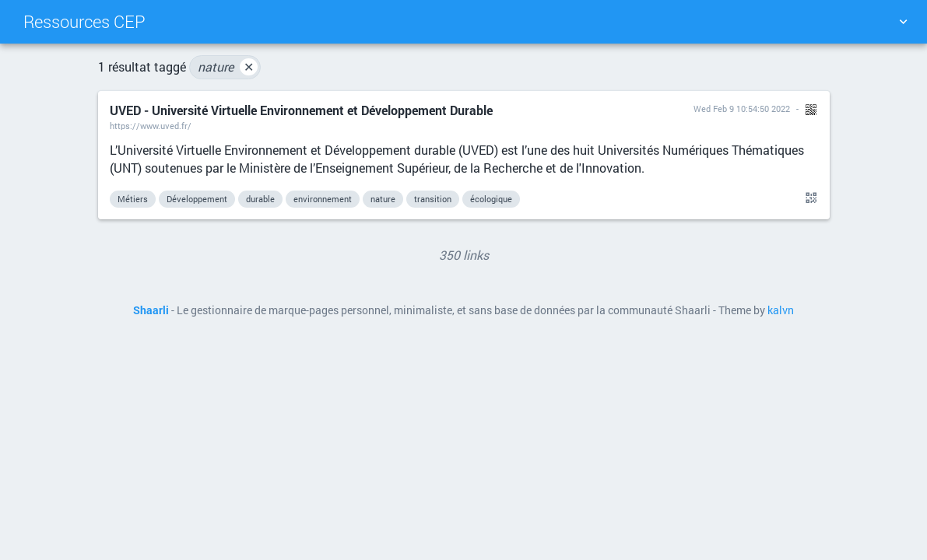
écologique (491, 199)
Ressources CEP (84, 21)
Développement (197, 199)
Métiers (133, 199)
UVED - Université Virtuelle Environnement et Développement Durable (301, 110)
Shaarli (151, 310)
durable (260, 199)
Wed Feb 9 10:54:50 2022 (742, 108)
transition (433, 199)
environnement (323, 199)
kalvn (781, 310)
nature (228, 67)
